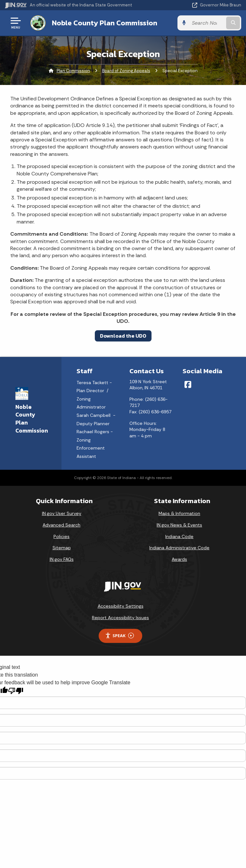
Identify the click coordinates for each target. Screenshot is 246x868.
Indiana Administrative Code (179, 548)
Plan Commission (73, 71)
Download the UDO (123, 336)
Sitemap (62, 548)
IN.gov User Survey (62, 513)
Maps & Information (179, 513)
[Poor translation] (16, 691)
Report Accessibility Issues (120, 618)
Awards (179, 559)
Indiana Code (179, 536)
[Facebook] (188, 384)
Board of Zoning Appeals (126, 71)
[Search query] (207, 23)
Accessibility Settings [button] (121, 606)
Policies (61, 536)
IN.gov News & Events (179, 525)
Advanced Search (61, 525)
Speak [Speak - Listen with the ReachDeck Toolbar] (119, 636)
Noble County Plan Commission (105, 23)
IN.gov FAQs (62, 559)
